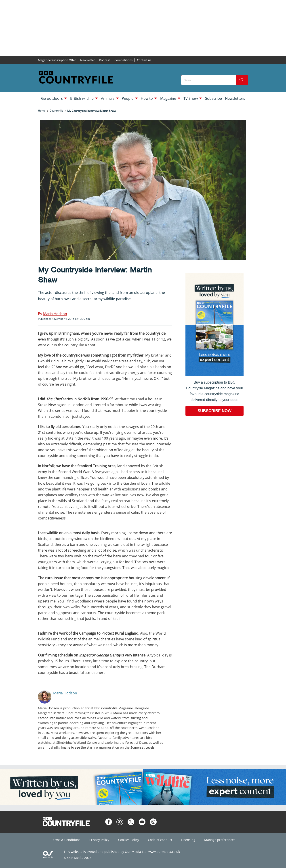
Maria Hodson (65, 693)
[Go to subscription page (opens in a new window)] (214, 375)
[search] (242, 80)
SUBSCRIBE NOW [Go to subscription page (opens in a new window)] (214, 411)
